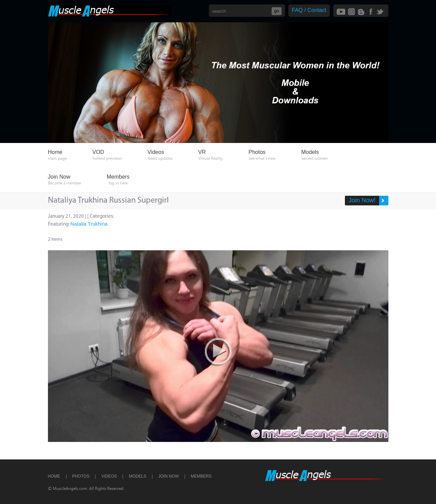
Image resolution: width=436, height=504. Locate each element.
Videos (109, 476)
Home (54, 476)
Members (201, 476)
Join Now (169, 476)
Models (138, 476)
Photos (81, 476)
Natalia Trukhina (89, 224)
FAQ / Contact (309, 10)
